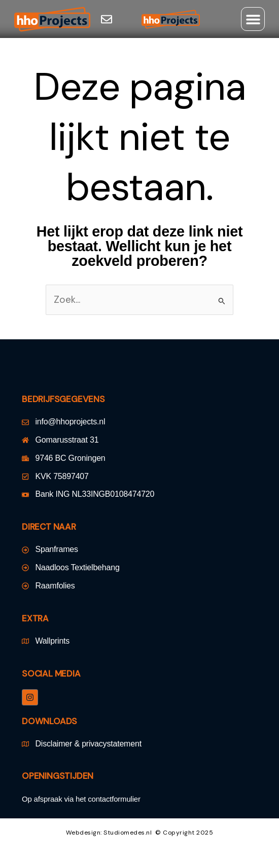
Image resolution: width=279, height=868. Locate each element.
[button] (253, 19)
